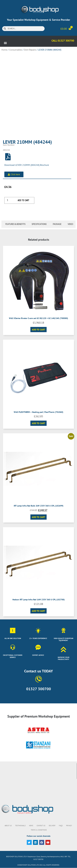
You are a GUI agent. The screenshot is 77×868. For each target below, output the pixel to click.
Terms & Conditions (39, 830)
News (31, 826)
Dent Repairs (30, 50)
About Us (8, 826)
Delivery (52, 826)
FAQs (61, 826)
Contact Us (41, 826)
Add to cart (23, 200)
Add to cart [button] (38, 330)
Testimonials (20, 826)
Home (4, 50)
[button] (5, 43)
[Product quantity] (9, 200)
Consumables (16, 50)
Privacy (69, 826)
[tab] (15, 224)
